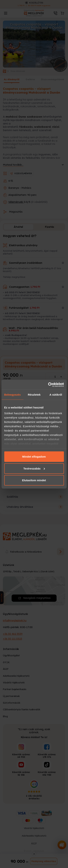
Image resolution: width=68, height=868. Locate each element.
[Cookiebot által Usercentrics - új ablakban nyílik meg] (48, 385)
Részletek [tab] (34, 395)
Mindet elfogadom (34, 457)
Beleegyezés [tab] (12, 395)
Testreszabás (34, 468)
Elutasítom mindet (34, 480)
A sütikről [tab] (56, 395)
